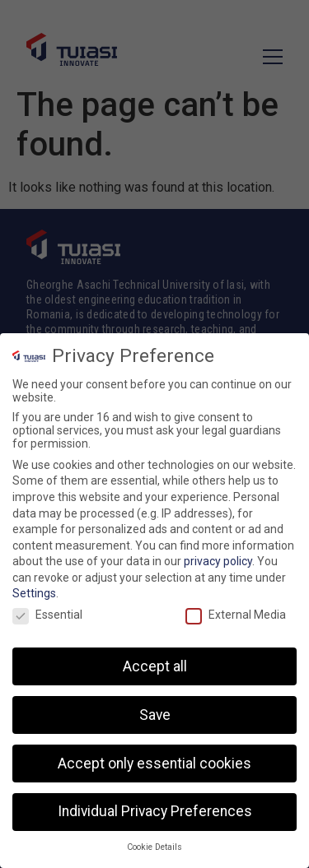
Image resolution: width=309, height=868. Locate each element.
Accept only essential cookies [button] (154, 768)
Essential (47, 619)
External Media (236, 619)
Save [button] (155, 719)
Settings (34, 598)
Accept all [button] (155, 671)
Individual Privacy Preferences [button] (155, 816)
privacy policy (218, 565)
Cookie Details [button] (154, 851)
